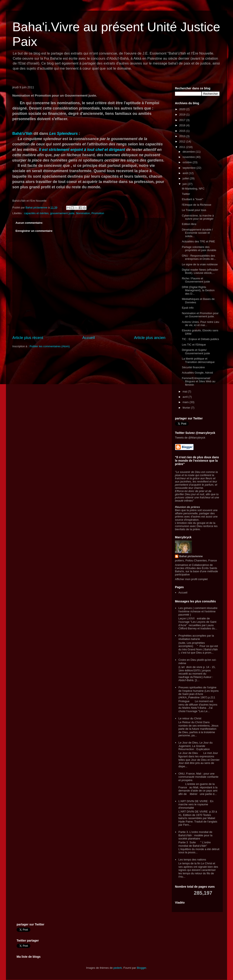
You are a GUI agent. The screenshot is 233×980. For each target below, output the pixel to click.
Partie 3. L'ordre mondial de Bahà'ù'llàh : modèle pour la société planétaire (195, 835)
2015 (183, 131)
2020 (183, 109)
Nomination (83, 213)
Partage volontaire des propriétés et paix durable (199, 249)
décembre (189, 152)
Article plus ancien (150, 338)
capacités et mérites (36, 213)
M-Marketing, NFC (193, 189)
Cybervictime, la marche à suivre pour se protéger (198, 217)
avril (185, 397)
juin (185, 184)
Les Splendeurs (64, 134)
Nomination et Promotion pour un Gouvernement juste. (200, 315)
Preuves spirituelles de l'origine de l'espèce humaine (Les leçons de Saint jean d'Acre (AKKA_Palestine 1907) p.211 (198, 692)
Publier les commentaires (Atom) (50, 346)
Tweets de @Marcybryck (190, 438)
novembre (189, 157)
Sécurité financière (193, 367)
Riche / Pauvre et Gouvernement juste (196, 280)
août (186, 173)
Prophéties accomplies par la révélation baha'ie (196, 637)
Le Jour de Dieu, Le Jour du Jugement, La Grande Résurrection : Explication (195, 746)
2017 (183, 120)
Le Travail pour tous (194, 210)
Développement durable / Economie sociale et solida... (197, 233)
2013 (183, 136)
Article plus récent (28, 338)
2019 (183, 115)
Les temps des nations (192, 860)
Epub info (188, 308)
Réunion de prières (188, 507)
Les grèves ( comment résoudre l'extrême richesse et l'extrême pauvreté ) (198, 611)
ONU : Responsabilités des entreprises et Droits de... (199, 257)
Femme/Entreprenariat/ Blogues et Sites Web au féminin (198, 381)
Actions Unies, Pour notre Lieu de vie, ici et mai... (200, 324)
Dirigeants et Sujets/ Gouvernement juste (196, 352)
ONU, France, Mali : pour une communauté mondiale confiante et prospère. (198, 777)
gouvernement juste (62, 213)
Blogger (141, 968)
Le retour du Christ (190, 718)
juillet (186, 178)
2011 (183, 147)
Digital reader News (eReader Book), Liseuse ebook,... (200, 271)
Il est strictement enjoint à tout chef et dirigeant (82, 150)
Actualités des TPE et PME (198, 241)
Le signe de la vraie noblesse (200, 264)
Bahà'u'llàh (22, 134)
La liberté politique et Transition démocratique (198, 360)
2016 (183, 125)
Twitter (186, 194)
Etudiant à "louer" (192, 199)
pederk (118, 968)
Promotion (98, 213)
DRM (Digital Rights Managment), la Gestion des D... (198, 290)
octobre (188, 162)
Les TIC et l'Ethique (194, 345)
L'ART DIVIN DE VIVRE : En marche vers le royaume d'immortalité (196, 804)
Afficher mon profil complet (191, 579)
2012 (183, 141)
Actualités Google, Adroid (197, 373)
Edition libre (189, 224)
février (187, 408)
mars (186, 402)
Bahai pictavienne (191, 556)
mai (185, 392)
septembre (190, 168)
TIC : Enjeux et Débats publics (200, 339)
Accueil (89, 338)
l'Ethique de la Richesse (196, 205)
